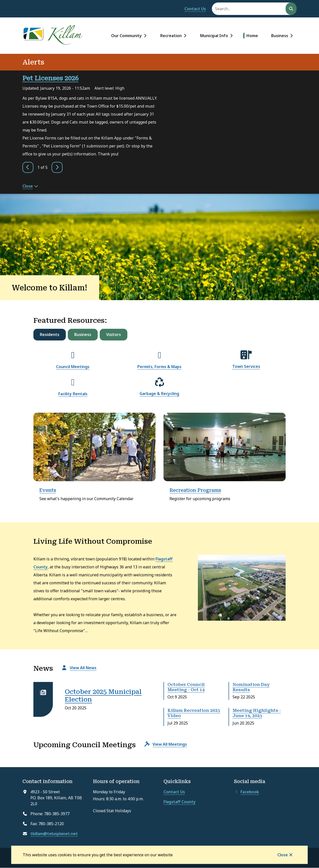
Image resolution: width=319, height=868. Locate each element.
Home (252, 36)
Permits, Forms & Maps (159, 367)
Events (48, 490)
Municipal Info (214, 36)
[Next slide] (57, 167)
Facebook (246, 792)
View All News (83, 668)
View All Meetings (170, 744)
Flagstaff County (180, 802)
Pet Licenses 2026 (50, 78)
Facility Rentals (73, 394)
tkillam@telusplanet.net (54, 834)
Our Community (126, 36)
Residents (50, 334)
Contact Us (195, 9)
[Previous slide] (28, 167)
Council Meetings (73, 367)
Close (283, 855)
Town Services (246, 366)
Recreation (171, 36)
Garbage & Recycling (159, 394)
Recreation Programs (195, 490)
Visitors (114, 334)
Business (280, 36)
